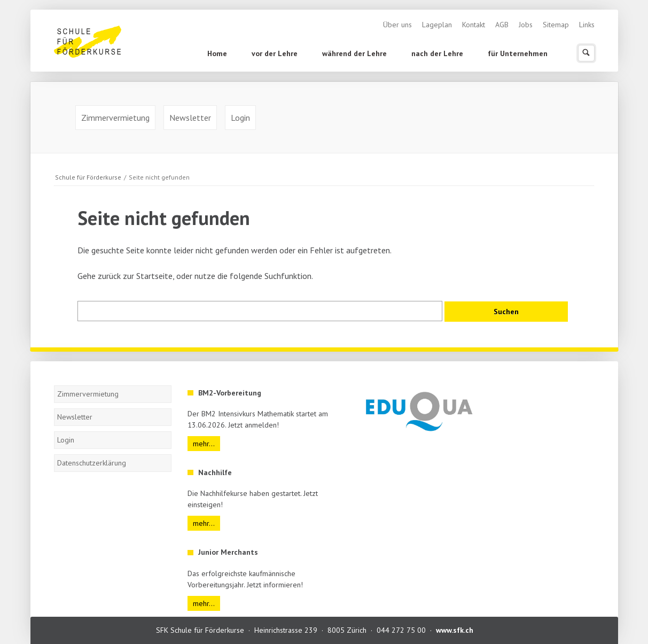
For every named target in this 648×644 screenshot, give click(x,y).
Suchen (586, 53)
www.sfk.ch (455, 630)
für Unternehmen (518, 53)
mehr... (204, 444)
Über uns (397, 25)
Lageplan (437, 25)
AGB (502, 25)
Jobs (526, 25)
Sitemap (556, 25)
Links (587, 25)
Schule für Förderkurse (88, 177)
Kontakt (474, 25)
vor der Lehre (275, 53)
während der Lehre (354, 53)
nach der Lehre (437, 53)
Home (217, 53)
